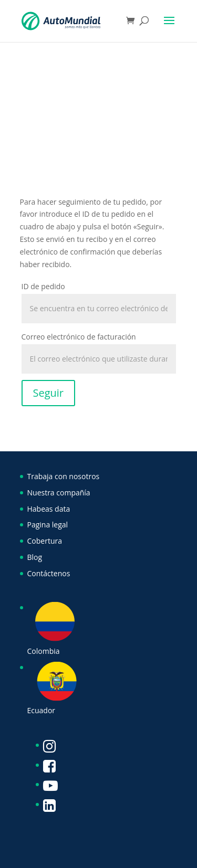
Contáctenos (49, 573)
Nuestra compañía (59, 493)
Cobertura (45, 541)
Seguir (49, 393)
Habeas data (49, 509)
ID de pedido (43, 286)
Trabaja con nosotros (64, 476)
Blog (35, 557)
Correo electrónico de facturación (79, 337)
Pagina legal (48, 525)
